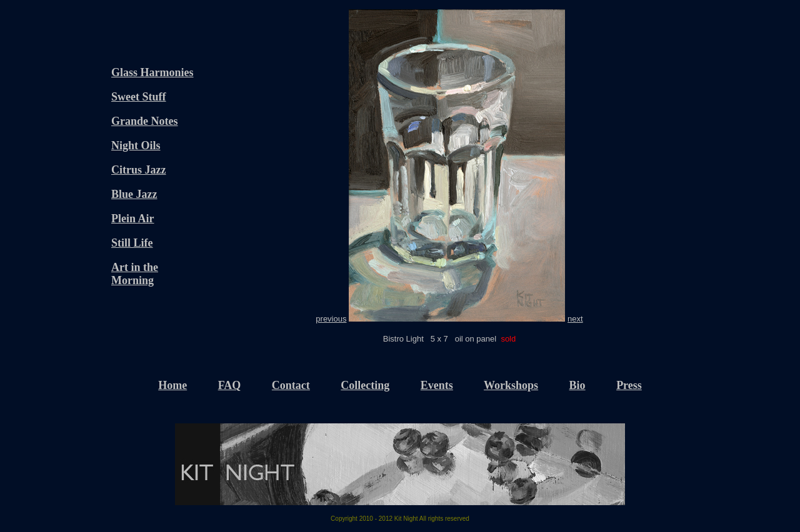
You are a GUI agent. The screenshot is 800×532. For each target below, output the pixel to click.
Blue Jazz (134, 194)
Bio (577, 385)
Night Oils (136, 145)
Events (437, 385)
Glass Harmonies (152, 72)
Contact (291, 385)
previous (331, 319)
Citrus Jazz (138, 170)
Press (629, 385)
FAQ (230, 385)
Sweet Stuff (139, 97)
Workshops (511, 385)
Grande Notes (145, 121)
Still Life (132, 243)
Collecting (365, 385)
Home (172, 385)
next (575, 319)
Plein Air (133, 219)
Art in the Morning (135, 274)
